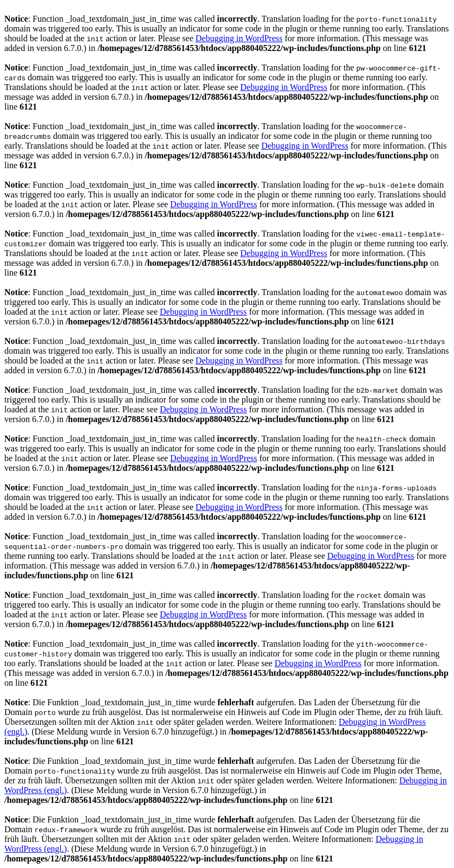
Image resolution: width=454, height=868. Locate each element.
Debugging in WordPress (239, 38)
